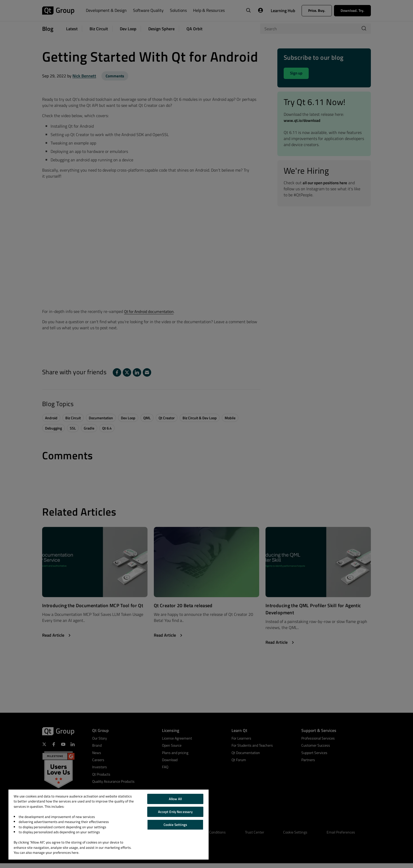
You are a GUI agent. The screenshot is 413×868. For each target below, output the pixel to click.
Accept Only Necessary (175, 812)
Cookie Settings (175, 825)
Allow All (175, 799)
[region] (109, 825)
